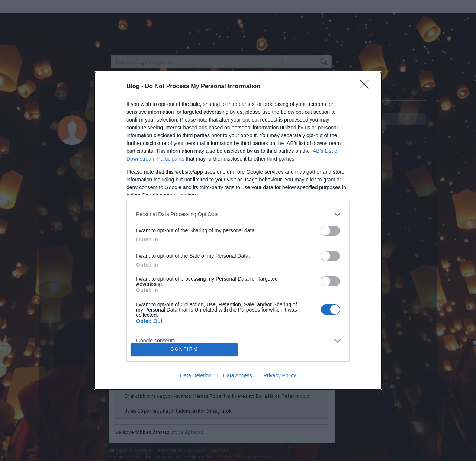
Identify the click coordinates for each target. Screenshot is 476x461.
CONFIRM (184, 349)
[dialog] (238, 231)
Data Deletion (196, 375)
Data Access (238, 375)
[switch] (330, 231)
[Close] (367, 87)
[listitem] (238, 214)
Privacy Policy (280, 375)
